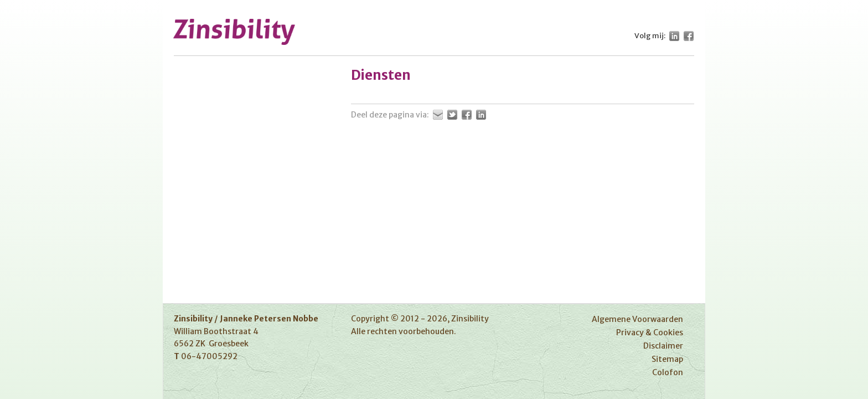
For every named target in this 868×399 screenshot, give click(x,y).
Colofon (668, 372)
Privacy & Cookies (650, 332)
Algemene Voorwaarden (637, 319)
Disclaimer (663, 346)
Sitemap (667, 359)
